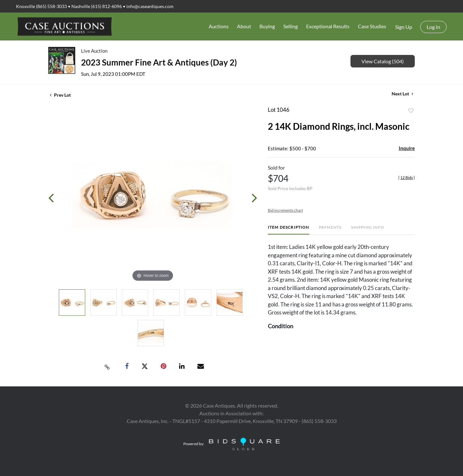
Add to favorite (411, 111)
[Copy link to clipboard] (107, 366)
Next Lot (402, 94)
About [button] (244, 26)
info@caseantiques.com (150, 6)
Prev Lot (60, 95)
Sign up (404, 27)
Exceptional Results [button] (328, 26)
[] (407, 177)
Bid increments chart (285, 210)
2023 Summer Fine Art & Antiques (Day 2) (159, 62)
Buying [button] (267, 26)
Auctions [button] (219, 26)
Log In (433, 27)
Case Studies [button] (372, 26)
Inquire (407, 148)
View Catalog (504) (383, 61)
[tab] (289, 230)
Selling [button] (291, 26)
